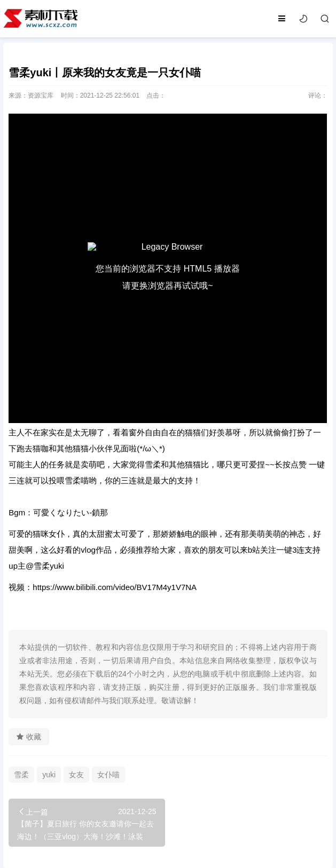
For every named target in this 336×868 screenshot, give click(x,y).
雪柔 (21, 775)
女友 (76, 775)
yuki (49, 775)
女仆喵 (108, 775)
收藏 (29, 737)
